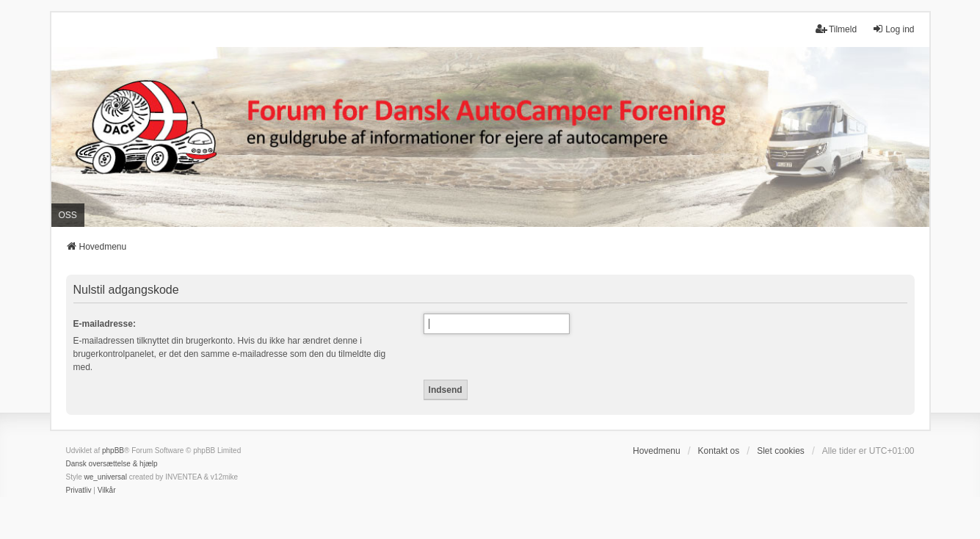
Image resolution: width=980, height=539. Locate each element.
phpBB (113, 451)
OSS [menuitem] (68, 215)
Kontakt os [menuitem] (719, 451)
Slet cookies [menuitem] (781, 451)
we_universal (106, 477)
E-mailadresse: (105, 324)
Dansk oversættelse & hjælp (112, 464)
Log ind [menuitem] (893, 29)
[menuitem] (79, 491)
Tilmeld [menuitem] (836, 29)
